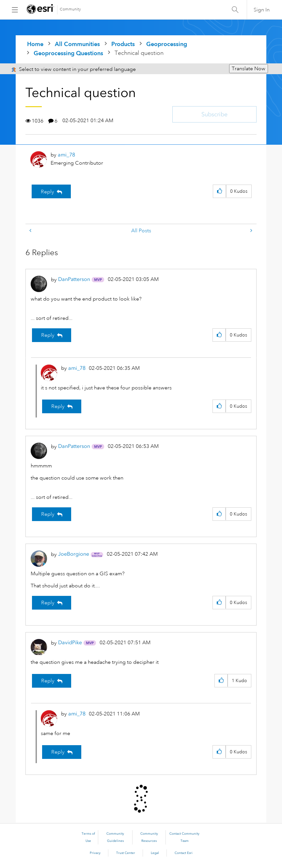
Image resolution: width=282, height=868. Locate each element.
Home (35, 44)
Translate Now (249, 69)
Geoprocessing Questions (68, 53)
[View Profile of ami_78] (66, 155)
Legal (155, 853)
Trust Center (126, 853)
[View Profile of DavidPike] (70, 642)
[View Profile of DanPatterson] (74, 279)
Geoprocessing (167, 44)
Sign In (262, 10)
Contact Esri (184, 853)
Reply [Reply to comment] (48, 335)
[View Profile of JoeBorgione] (74, 554)
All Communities (77, 44)
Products (123, 44)
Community (70, 9)
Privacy (95, 853)
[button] (219, 191)
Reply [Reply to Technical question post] (47, 192)
